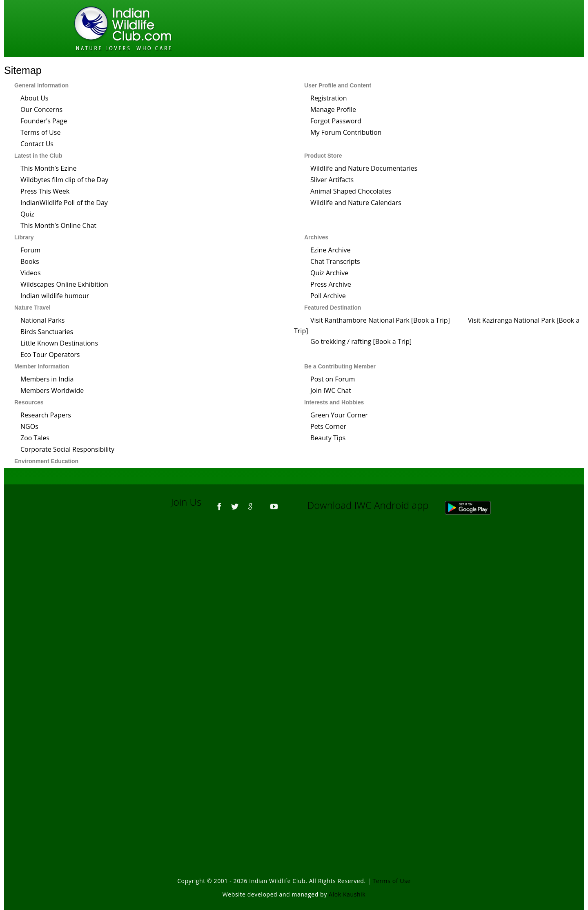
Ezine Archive (331, 250)
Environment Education (46, 461)
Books (30, 261)
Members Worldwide (52, 390)
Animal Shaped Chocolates (351, 191)
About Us (35, 98)
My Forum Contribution (346, 132)
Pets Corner (328, 426)
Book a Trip (430, 320)
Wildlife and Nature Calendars (356, 203)
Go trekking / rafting (341, 341)
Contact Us (37, 144)
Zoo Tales (35, 438)
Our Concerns (41, 109)
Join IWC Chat (331, 390)
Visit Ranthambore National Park (360, 320)
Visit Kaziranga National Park (511, 320)
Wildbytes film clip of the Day (64, 180)
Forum (30, 250)
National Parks (42, 320)
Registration (329, 98)
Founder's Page (44, 121)
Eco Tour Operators (50, 355)
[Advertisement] (294, 631)
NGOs (29, 426)
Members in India (47, 379)
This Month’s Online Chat (58, 225)
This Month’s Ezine (49, 168)
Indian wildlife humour (55, 296)
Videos (31, 273)
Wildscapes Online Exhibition (64, 284)
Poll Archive (328, 296)
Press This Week (45, 191)
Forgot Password (336, 121)
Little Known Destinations (59, 343)
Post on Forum (333, 379)
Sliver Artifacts (332, 180)
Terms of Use (40, 132)
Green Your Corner (339, 415)
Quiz (27, 214)
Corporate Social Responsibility (67, 449)
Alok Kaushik (347, 894)
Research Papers (46, 415)
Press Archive (331, 284)
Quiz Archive (329, 273)
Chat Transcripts (335, 261)
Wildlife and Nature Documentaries (364, 168)
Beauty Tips (328, 438)
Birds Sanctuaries (47, 332)
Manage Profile (333, 109)
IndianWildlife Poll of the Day (64, 203)
